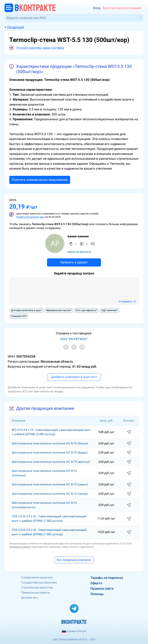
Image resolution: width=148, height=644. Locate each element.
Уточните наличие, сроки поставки (40, 48)
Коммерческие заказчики (37, 577)
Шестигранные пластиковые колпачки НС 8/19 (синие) (50, 494)
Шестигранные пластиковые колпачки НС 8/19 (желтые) (51, 462)
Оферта (96, 583)
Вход (97, 8)
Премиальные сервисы (36, 593)
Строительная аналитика (37, 588)
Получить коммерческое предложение (40, 180)
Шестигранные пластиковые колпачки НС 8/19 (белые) (50, 443)
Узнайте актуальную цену (30, 217)
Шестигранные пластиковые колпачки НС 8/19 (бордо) (50, 453)
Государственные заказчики (39, 583)
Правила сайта (102, 588)
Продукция (16, 27)
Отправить (126, 302)
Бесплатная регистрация (122, 8)
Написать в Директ (74, 262)
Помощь (97, 594)
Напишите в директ (20, 547)
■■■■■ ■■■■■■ (78, 236)
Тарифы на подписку (107, 578)
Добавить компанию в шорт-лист (74, 377)
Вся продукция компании (74, 560)
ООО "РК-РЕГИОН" (74, 339)
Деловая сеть (30, 598)
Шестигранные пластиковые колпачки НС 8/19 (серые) (50, 484)
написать (129, 432)
